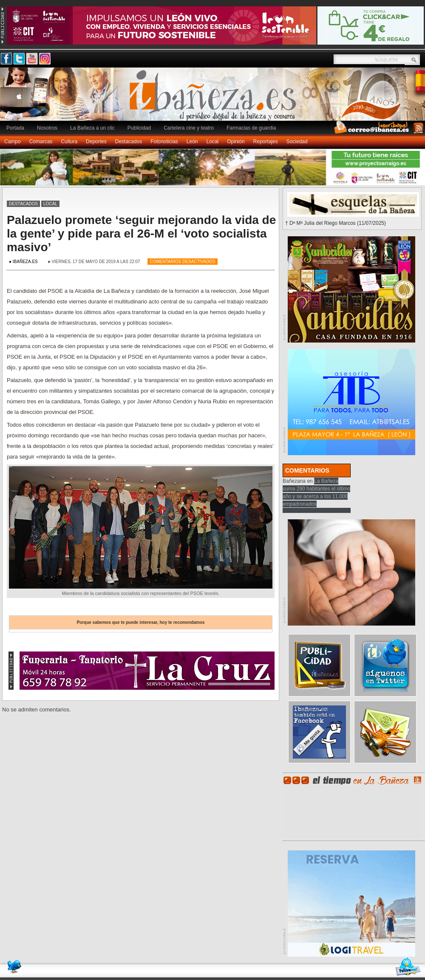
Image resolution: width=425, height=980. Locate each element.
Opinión (236, 142)
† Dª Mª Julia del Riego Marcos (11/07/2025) (336, 223)
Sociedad (297, 142)
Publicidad (139, 128)
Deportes (96, 142)
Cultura (69, 142)
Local (213, 142)
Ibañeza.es (215, 99)
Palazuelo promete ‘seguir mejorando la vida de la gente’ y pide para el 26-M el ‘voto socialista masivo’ (141, 234)
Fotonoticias (164, 142)
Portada (15, 128)
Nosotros (47, 128)
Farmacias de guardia (251, 128)
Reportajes (266, 142)
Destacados (129, 142)
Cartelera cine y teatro (189, 128)
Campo (13, 142)
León (192, 142)
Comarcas (41, 142)
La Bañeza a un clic (92, 128)
